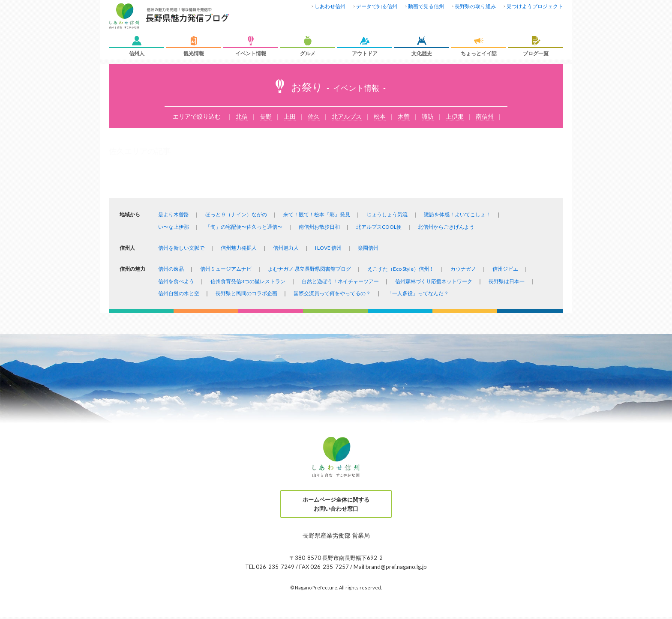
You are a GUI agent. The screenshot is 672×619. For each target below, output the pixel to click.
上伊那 (455, 116)
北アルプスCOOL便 (379, 227)
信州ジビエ (505, 269)
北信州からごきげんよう (446, 227)
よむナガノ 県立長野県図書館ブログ (309, 269)
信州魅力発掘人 (239, 248)
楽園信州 (368, 248)
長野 (266, 116)
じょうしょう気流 (387, 214)
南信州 (485, 116)
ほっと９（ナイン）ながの (236, 214)
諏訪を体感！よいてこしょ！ (457, 214)
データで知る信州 (377, 6)
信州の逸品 (171, 269)
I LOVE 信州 (328, 248)
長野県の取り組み (475, 6)
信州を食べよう (176, 281)
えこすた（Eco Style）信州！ (401, 269)
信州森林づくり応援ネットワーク (434, 281)
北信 (242, 116)
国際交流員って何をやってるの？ (332, 293)
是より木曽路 (174, 214)
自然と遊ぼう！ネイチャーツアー (340, 281)
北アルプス (347, 116)
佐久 (314, 116)
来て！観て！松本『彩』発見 (317, 214)
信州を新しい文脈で (181, 248)
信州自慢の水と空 (179, 293)
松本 (380, 116)
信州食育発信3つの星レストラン (248, 281)
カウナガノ (463, 269)
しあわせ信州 (330, 6)
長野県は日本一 (507, 281)
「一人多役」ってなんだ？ (418, 293)
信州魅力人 (286, 248)
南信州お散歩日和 (319, 227)
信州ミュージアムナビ (226, 269)
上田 (290, 116)
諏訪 (428, 116)
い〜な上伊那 (174, 227)
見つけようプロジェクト (535, 6)
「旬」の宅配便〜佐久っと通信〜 (244, 227)
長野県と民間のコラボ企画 (246, 293)
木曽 (404, 116)
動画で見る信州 (426, 6)
